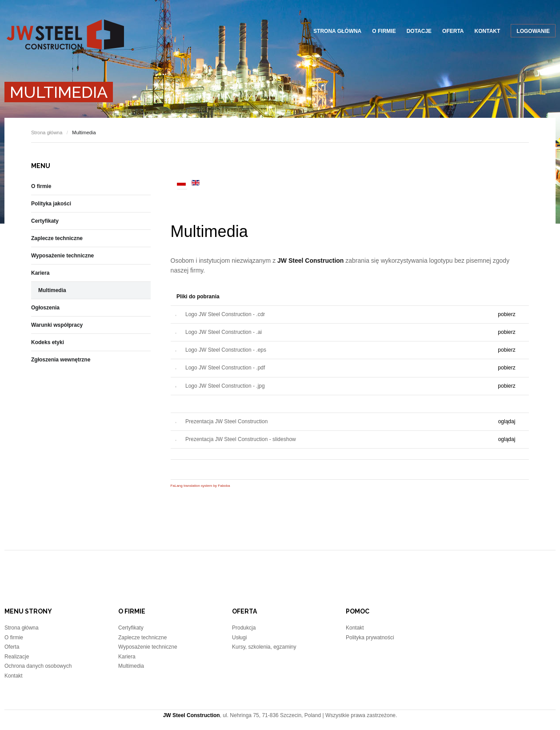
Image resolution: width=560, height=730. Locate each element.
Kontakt (488, 31)
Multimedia (209, 231)
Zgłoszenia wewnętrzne (61, 360)
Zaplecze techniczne (57, 238)
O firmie (384, 31)
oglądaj (507, 421)
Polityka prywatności (370, 638)
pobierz (506, 314)
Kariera (40, 273)
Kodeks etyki (48, 342)
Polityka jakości (51, 204)
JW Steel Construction (65, 34)
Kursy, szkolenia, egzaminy (264, 647)
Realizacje (17, 657)
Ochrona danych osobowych (38, 666)
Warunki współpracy (57, 325)
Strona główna (337, 31)
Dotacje (419, 31)
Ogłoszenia (45, 308)
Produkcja (244, 628)
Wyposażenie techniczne (62, 256)
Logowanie (533, 31)
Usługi (239, 638)
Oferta (453, 31)
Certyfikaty (45, 221)
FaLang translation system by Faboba (200, 486)
